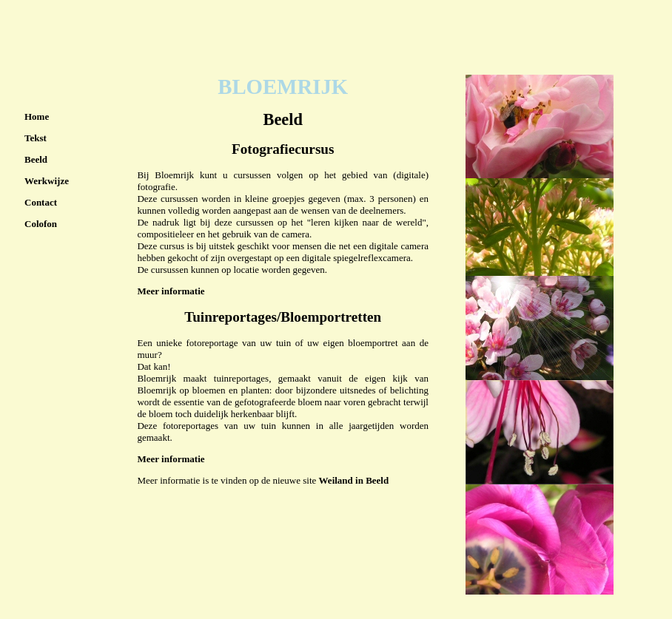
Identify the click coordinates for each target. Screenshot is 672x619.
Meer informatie (171, 291)
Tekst (36, 138)
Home (37, 116)
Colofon (41, 224)
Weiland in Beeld (354, 480)
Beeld (36, 159)
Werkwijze (47, 181)
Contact (41, 202)
